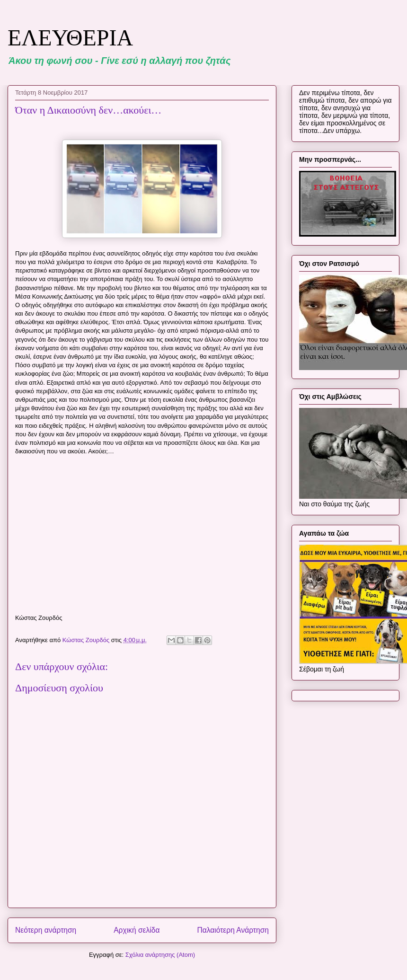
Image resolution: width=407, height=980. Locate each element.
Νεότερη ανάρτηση (46, 930)
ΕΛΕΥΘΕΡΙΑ (70, 38)
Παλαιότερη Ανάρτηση (233, 930)
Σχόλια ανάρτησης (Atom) (160, 955)
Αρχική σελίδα (137, 930)
